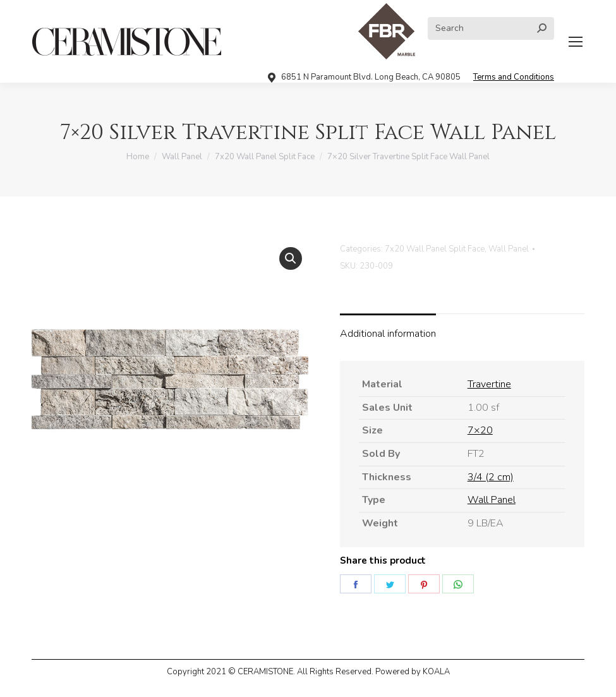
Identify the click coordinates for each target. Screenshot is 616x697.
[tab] (388, 328)
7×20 (480, 430)
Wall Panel (509, 249)
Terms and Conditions (514, 77)
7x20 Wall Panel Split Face (435, 249)
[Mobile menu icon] (576, 42)
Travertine (489, 384)
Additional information (388, 334)
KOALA (436, 672)
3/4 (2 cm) (491, 477)
